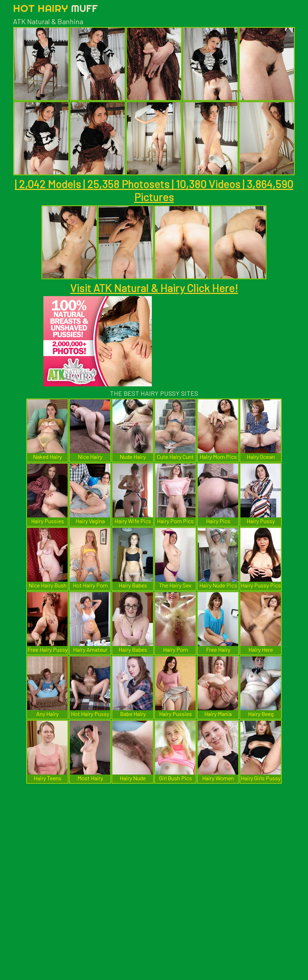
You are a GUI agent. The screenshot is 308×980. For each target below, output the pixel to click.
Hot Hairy (55, 8)
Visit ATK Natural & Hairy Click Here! (154, 288)
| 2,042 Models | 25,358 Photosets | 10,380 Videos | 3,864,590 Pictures (154, 190)
